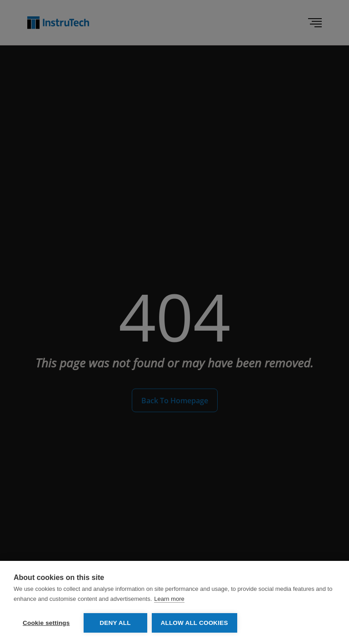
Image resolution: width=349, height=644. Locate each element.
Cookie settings (46, 623)
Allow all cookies (194, 623)
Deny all (115, 623)
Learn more (169, 599)
